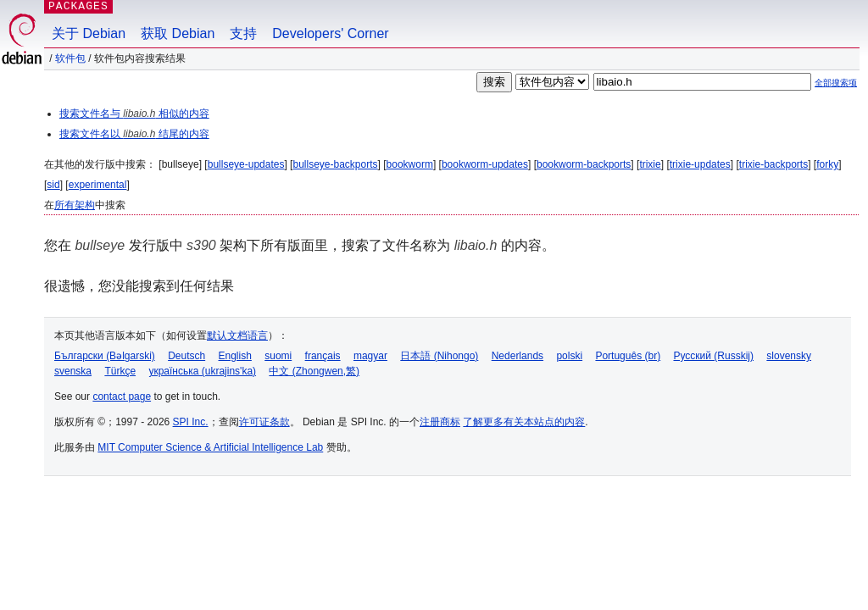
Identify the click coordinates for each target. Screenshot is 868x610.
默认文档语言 (237, 335)
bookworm (410, 164)
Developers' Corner (330, 33)
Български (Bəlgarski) (105, 356)
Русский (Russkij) (713, 356)
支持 (243, 33)
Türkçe (120, 371)
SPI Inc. (191, 422)
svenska (73, 371)
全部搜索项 (836, 83)
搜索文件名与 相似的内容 (134, 114)
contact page (122, 396)
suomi (278, 356)
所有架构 (75, 205)
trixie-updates (700, 164)
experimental (98, 185)
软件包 (70, 58)
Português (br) (628, 356)
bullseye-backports (335, 164)
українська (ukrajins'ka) (202, 371)
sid (53, 185)
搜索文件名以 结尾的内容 (134, 134)
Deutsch (186, 356)
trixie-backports (773, 164)
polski (569, 356)
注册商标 (440, 422)
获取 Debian (178, 33)
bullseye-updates (246, 164)
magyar (370, 356)
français (323, 356)
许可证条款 (264, 422)
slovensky (789, 356)
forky (827, 164)
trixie (650, 164)
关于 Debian (89, 33)
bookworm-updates (485, 164)
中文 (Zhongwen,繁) (314, 371)
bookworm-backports (584, 164)
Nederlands (517, 356)
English (235, 356)
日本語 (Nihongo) (439, 356)
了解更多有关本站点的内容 (524, 422)
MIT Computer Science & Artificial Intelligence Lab (210, 447)
